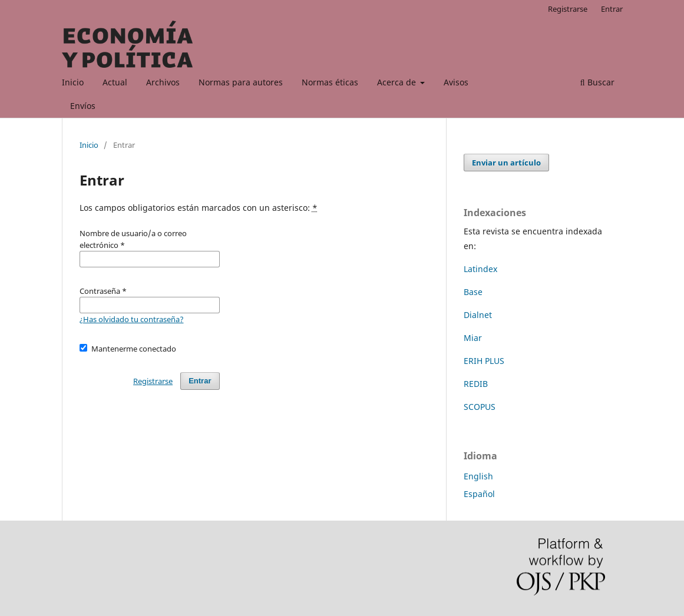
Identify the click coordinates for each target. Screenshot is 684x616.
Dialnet (478, 315)
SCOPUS (480, 407)
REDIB (476, 384)
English (478, 476)
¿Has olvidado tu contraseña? (132, 319)
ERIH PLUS (484, 361)
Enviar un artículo (506, 163)
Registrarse (568, 9)
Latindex (480, 269)
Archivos (163, 82)
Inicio (73, 82)
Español (479, 494)
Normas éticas (330, 82)
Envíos (83, 106)
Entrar (612, 9)
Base (473, 292)
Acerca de (398, 82)
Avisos (456, 82)
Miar (473, 338)
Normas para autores (241, 82)
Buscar (597, 82)
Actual (115, 82)
